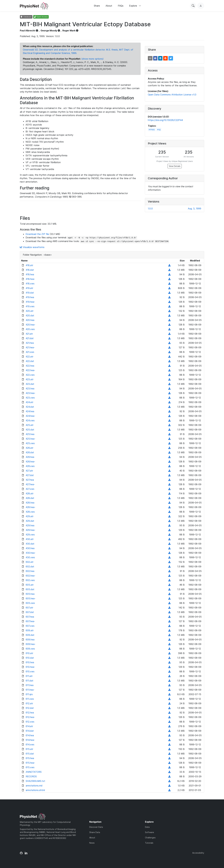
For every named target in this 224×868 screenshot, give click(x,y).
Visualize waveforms (32, 247)
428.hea (30, 503)
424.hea (30, 411)
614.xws (30, 744)
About (109, 6)
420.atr (30, 311)
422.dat (30, 361)
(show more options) (92, 59)
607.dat (30, 612)
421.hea (30, 343)
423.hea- (30, 393)
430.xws (30, 557)
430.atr (30, 539)
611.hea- (30, 690)
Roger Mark (69, 31)
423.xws (30, 398)
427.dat (30, 475)
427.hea (30, 480)
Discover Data (96, 827)
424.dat (30, 407)
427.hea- (30, 484)
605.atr (30, 585)
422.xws (30, 375)
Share (97, 6)
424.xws (30, 420)
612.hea (30, 713)
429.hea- (30, 530)
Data (147, 827)
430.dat (30, 544)
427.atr (29, 471)
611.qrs (29, 694)
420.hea (30, 320)
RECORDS (31, 776)
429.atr (30, 516)
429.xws (30, 535)
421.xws (30, 352)
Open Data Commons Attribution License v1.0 (172, 95)
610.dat (30, 658)
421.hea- (30, 347)
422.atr (29, 357)
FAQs (121, 6)
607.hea (30, 617)
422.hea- (30, 370)
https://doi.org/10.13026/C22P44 (165, 120)
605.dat (30, 589)
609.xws (30, 649)
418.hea (30, 274)
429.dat (30, 521)
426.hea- (30, 462)
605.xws (30, 603)
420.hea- (30, 325)
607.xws (30, 626)
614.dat (30, 731)
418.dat (30, 270)
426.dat (30, 452)
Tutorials (149, 843)
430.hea (30, 548)
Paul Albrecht (28, 31)
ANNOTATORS (34, 772)
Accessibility (198, 853)
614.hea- (30, 740)
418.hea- (30, 279)
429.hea (30, 525)
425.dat (30, 430)
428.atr (30, 493)
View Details (175, 166)
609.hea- (31, 644)
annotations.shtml (35, 790)
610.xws (30, 671)
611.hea (30, 685)
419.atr (29, 288)
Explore (135, 6)
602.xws (30, 580)
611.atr (29, 676)
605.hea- (31, 598)
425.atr (30, 425)
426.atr (29, 448)
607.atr (29, 608)
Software (149, 832)
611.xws (30, 699)
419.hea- (30, 302)
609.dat (30, 635)
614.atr (29, 726)
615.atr (29, 749)
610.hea (30, 662)
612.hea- (30, 717)
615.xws (30, 767)
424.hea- (30, 416)
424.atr (29, 402)
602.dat (30, 566)
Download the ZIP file (37, 234)
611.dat (29, 681)
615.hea (30, 758)
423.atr (30, 379)
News (92, 843)
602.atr (30, 562)
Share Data (95, 832)
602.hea (30, 571)
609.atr (30, 630)
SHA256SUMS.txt (35, 781)
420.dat (30, 315)
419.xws (30, 306)
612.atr (29, 703)
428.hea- (30, 507)
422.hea (30, 366)
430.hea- (31, 553)
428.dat (30, 498)
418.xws (30, 284)
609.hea (30, 640)
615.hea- (30, 763)
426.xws (30, 466)
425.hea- (30, 439)
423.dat (30, 384)
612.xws (30, 722)
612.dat (30, 708)
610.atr (29, 653)
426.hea (30, 457)
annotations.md (34, 786)
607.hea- (30, 621)
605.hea (30, 594)
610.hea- (30, 667)
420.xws (30, 329)
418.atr (29, 265)
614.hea (30, 735)
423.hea (30, 389)
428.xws (30, 512)
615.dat (30, 754)
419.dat (30, 293)
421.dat (30, 338)
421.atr (29, 334)
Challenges (150, 838)
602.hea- (30, 576)
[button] (150, 58)
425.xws (30, 443)
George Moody (49, 31)
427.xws (30, 489)
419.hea (30, 297)
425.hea (30, 434)
